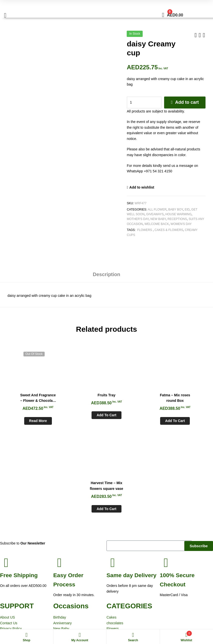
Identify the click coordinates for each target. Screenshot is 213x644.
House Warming (178, 214)
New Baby (158, 219)
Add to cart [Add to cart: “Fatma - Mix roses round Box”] (132, 421)
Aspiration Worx (169, 619)
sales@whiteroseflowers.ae (192, 588)
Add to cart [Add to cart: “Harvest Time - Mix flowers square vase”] (183, 421)
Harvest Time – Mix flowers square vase (184, 397)
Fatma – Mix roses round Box (132, 397)
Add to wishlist (142, 187)
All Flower (157, 210)
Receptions (177, 219)
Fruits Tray (81, 395)
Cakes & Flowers (169, 230)
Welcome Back (157, 224)
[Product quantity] (144, 103)
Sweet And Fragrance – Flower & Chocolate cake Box (30, 398)
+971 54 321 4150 (185, 582)
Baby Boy (176, 210)
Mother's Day (138, 219)
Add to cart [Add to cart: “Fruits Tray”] (81, 415)
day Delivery (131, 487)
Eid (187, 210)
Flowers (145, 230)
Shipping (19, 487)
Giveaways (155, 214)
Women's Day (181, 224)
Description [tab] (106, 274)
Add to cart (187, 102)
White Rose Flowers (18, 619)
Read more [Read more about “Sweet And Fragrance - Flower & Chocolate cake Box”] (29, 421)
